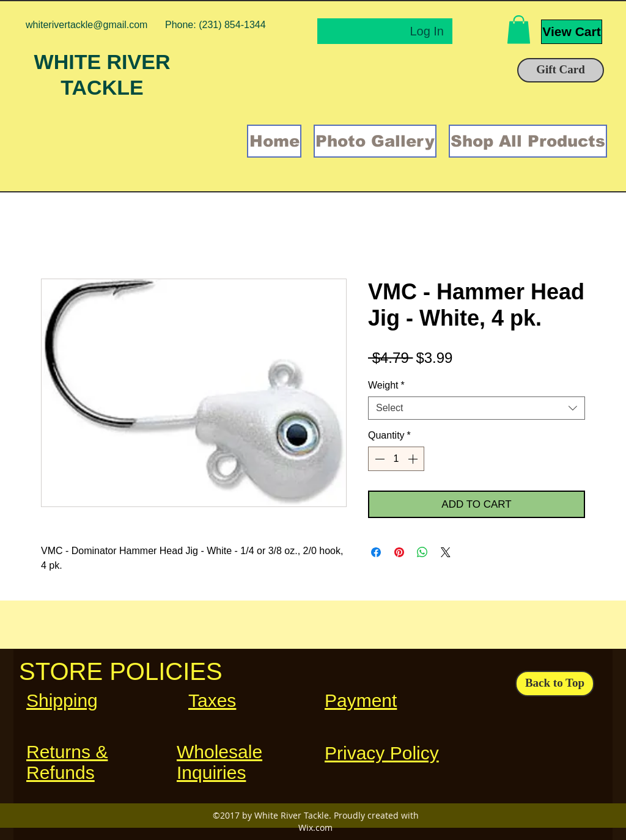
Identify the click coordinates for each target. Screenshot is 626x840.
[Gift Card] (561, 70)
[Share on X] (446, 552)
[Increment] (414, 459)
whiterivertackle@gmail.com (87, 25)
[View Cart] (572, 32)
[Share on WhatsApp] (422, 552)
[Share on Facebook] (376, 552)
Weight (386, 385)
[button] (519, 30)
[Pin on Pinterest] (399, 552)
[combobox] (477, 408)
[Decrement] (378, 459)
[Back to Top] (555, 684)
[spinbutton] (396, 459)
